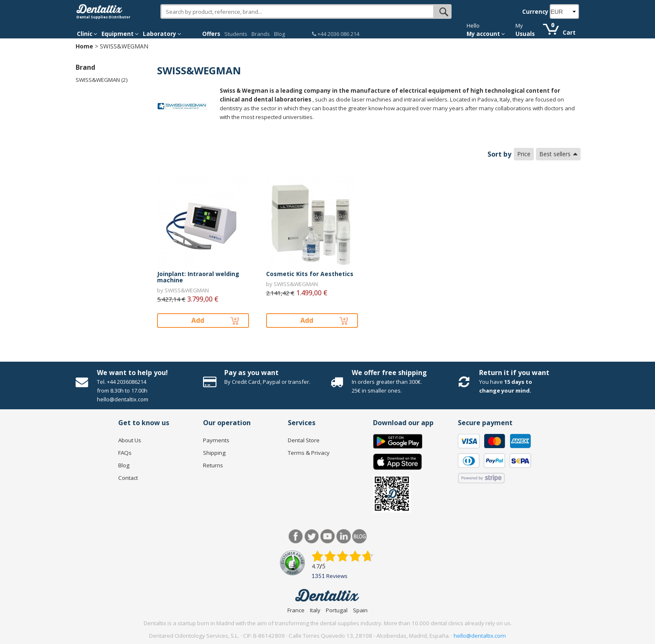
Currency (535, 12)
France (296, 610)
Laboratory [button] (162, 34)
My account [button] (486, 34)
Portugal (337, 610)
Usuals (525, 34)
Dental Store (304, 440)
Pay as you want (251, 373)
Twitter (312, 536)
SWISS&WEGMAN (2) (102, 80)
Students (236, 34)
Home (84, 46)
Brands (261, 34)
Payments (216, 440)
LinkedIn (344, 536)
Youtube (328, 536)
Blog (279, 34)
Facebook (296, 536)
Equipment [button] (120, 34)
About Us (130, 440)
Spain (360, 610)
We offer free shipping (389, 373)
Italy (315, 610)
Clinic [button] (87, 34)
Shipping (214, 453)
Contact (128, 478)
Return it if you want (514, 373)
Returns (213, 465)
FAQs (125, 453)
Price (524, 154)
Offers (211, 34)
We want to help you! (132, 373)
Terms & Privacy (309, 453)
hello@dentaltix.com (480, 636)
